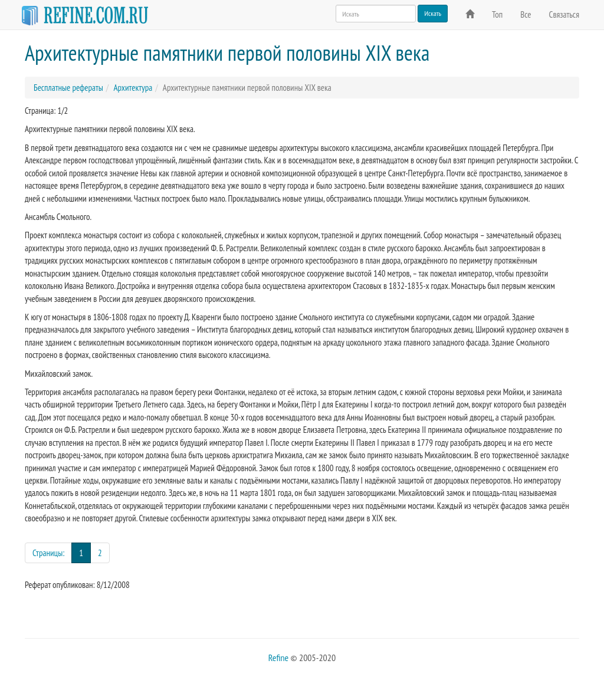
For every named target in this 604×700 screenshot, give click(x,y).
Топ (497, 14)
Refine (278, 658)
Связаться (564, 14)
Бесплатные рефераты (68, 88)
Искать (433, 13)
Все (526, 14)
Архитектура (133, 88)
